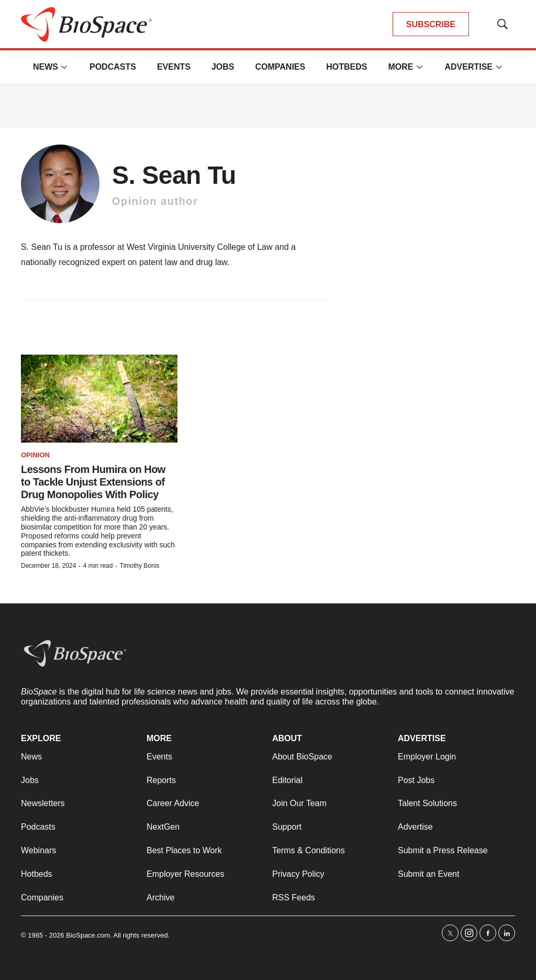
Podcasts (113, 67)
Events (174, 67)
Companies (280, 67)
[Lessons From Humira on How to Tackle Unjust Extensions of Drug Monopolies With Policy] (99, 399)
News (46, 67)
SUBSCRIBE (431, 24)
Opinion (35, 455)
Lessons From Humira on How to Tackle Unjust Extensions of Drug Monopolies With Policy (93, 482)
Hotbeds (347, 67)
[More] (64, 67)
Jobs (223, 67)
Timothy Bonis (140, 566)
